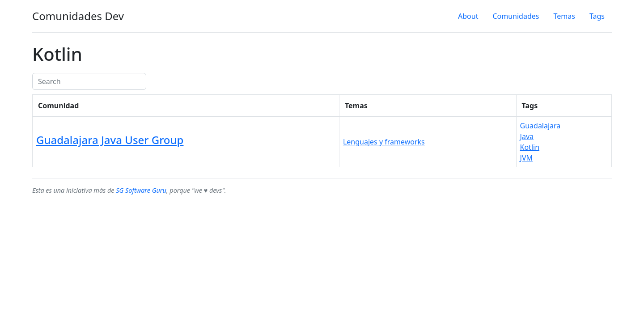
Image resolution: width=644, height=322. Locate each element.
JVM (526, 158)
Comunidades (516, 16)
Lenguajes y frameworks (384, 142)
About (468, 16)
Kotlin (530, 147)
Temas (564, 16)
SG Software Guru (141, 190)
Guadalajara (540, 126)
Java (527, 136)
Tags (597, 16)
